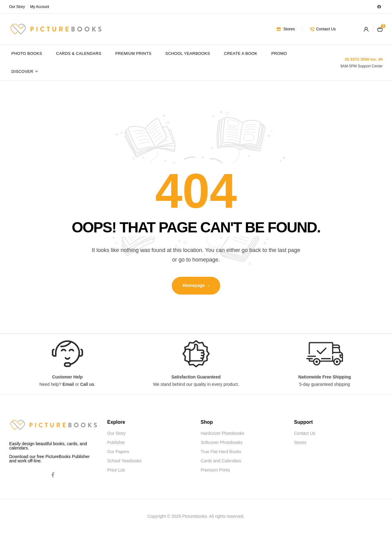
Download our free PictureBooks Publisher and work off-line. (49, 459)
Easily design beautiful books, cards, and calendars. (48, 446)
